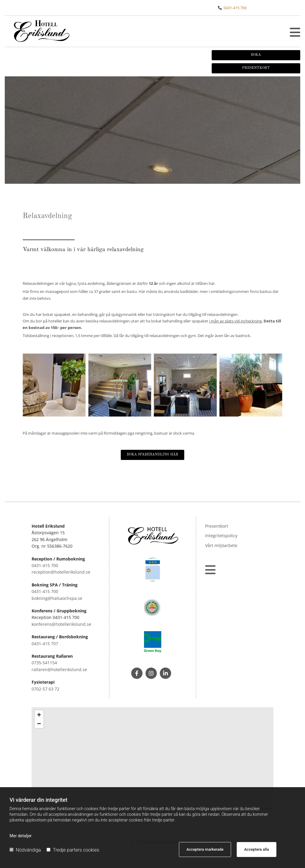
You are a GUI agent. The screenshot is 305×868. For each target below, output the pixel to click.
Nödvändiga (25, 850)
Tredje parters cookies (73, 850)
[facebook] (137, 673)
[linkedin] (165, 673)
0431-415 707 (45, 644)
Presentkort (217, 526)
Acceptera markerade (205, 849)
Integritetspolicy (221, 536)
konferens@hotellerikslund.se (61, 624)
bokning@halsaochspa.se (57, 598)
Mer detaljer (21, 836)
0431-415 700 (235, 8)
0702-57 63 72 (45, 689)
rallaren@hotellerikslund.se (59, 669)
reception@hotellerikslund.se (61, 572)
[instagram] (151, 673)
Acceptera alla (257, 849)
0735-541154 (44, 663)
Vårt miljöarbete (221, 545)
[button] (295, 32)
